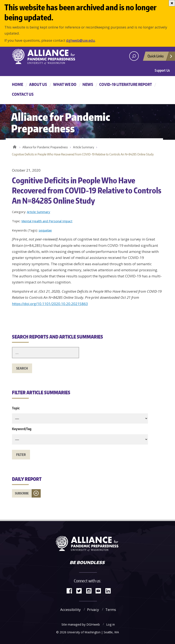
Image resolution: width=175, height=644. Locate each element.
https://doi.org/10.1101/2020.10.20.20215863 (50, 304)
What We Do (65, 84)
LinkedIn (110, 590)
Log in (110, 624)
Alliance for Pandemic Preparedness (45, 147)
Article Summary (84, 147)
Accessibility (71, 610)
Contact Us (23, 94)
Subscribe (22, 493)
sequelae (45, 230)
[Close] (172, 3)
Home (18, 84)
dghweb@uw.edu (81, 40)
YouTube (100, 590)
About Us (38, 84)
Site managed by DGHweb (81, 624)
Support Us (162, 70)
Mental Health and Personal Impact (47, 221)
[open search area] (134, 56)
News (88, 84)
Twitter (81, 590)
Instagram (90, 590)
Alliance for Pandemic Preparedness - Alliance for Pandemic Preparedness (47, 57)
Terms (111, 610)
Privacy (93, 610)
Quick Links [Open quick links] (160, 57)
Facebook (71, 590)
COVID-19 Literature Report (126, 84)
